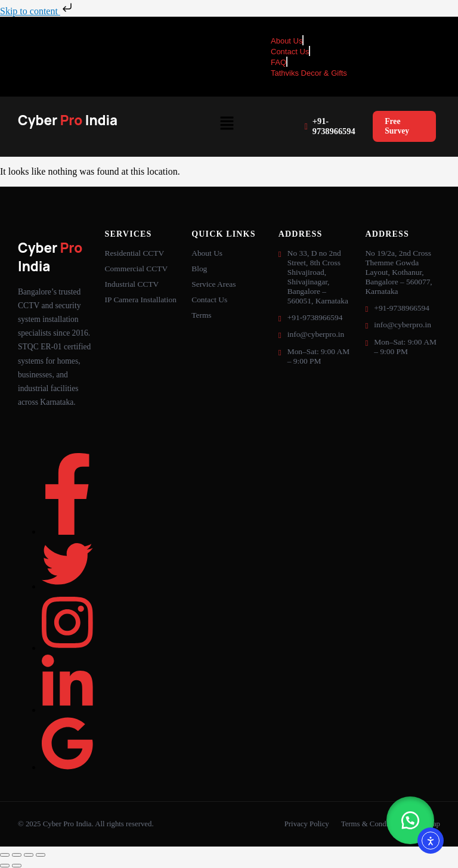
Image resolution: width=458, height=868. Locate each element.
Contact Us (209, 300)
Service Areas (213, 284)
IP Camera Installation (141, 300)
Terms (201, 315)
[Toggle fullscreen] (17, 855)
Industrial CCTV (132, 284)
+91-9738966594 (329, 126)
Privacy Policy (307, 824)
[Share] (29, 855)
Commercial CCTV (137, 269)
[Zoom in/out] (5, 855)
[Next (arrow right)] (17, 866)
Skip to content (37, 11)
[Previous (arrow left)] (5, 866)
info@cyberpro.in (316, 334)
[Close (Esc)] (41, 855)
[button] (227, 124)
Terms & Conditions (372, 824)
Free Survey (397, 126)
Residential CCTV (135, 253)
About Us (207, 253)
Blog (199, 269)
